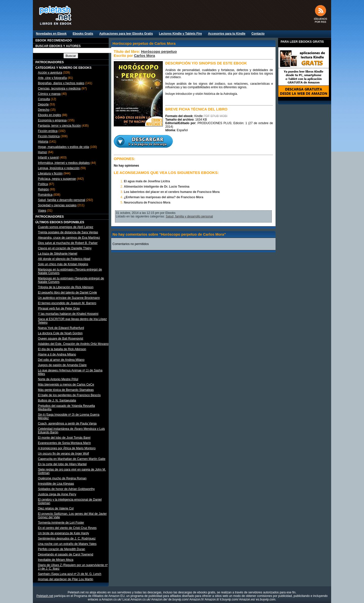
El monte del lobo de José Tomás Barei (64, 438)
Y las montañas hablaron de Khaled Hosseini (68, 314)
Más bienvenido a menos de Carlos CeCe (66, 385)
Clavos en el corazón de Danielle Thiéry (65, 248)
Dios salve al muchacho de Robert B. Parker (68, 243)
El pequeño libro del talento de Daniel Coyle (67, 293)
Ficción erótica (48, 131)
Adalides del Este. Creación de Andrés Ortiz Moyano (73, 344)
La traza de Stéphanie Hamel (58, 254)
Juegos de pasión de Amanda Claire (62, 365)
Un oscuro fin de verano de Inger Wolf (63, 454)
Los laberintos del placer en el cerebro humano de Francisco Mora (172, 192)
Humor (42, 152)
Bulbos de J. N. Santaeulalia (57, 400)
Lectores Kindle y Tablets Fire (180, 34)
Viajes (42, 211)
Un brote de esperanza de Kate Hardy (63, 533)
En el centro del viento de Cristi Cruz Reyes (67, 528)
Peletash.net (45, 596)
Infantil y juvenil (48, 158)
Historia (43, 142)
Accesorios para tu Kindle (227, 34)
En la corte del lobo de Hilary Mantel (62, 464)
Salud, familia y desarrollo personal (62, 200)
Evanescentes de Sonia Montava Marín (64, 443)
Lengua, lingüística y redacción (59, 168)
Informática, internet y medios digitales (64, 163)
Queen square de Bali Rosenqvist (61, 339)
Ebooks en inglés (49, 115)
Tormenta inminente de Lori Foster (61, 523)
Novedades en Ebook (51, 34)
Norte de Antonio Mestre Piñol (58, 379)
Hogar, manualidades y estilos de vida (63, 147)
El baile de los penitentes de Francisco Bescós (69, 395)
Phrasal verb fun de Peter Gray (59, 308)
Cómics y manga (49, 94)
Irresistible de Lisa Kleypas (56, 484)
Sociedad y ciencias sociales (57, 205)
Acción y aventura (50, 73)
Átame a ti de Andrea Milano (57, 354)
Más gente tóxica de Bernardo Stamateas (66, 390)
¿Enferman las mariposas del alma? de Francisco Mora (164, 197)
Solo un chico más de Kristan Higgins (63, 264)
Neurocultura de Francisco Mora (147, 203)
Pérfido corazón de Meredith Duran (62, 549)
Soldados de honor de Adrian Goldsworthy (66, 489)
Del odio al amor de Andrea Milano (61, 360)
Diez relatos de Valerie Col (56, 508)
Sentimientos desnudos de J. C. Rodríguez (67, 539)
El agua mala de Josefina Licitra (147, 181)
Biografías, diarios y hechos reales (61, 83)
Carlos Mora (144, 56)
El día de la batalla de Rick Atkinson (62, 349)
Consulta (44, 99)
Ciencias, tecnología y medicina (59, 88)
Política (43, 184)
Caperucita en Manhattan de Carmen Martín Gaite (72, 459)
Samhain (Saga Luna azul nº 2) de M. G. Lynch (70, 574)
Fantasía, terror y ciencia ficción (59, 126)
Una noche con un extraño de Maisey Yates (67, 544)
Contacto (258, 34)
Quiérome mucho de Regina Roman (62, 478)
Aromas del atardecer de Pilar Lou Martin (66, 579)
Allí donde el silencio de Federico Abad (64, 259)
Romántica (45, 195)
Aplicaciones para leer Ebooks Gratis (126, 34)
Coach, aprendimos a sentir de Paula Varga (67, 423)
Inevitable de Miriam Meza (56, 560)
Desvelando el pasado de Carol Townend (66, 554)
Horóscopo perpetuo (159, 52)
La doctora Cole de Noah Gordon (60, 333)
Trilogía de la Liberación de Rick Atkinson (66, 287)
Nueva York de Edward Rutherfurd (61, 328)
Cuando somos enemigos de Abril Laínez (66, 227)
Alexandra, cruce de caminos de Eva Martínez (69, 238)
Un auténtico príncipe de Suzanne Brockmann (69, 298)
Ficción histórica (49, 136)
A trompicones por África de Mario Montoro (67, 448)
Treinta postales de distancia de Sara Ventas (68, 232)
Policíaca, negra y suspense (57, 179)
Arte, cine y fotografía (52, 78)
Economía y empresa (52, 120)
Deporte (43, 104)
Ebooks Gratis (83, 34)
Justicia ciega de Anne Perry (57, 494)
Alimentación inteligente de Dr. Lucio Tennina (157, 187)
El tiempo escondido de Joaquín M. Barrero (67, 303)
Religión (43, 189)
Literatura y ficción (50, 173)
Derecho (44, 110)
